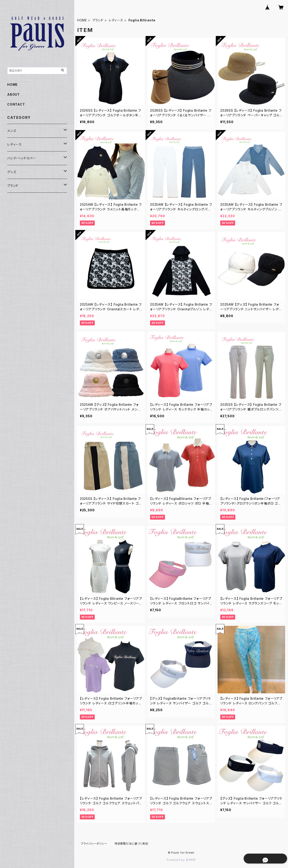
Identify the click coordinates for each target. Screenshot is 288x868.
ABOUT (13, 94)
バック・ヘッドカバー (21, 158)
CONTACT (16, 104)
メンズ (12, 131)
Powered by (181, 860)
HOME (82, 20)
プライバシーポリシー (94, 844)
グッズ (12, 172)
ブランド (98, 20)
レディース (116, 20)
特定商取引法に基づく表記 (131, 844)
